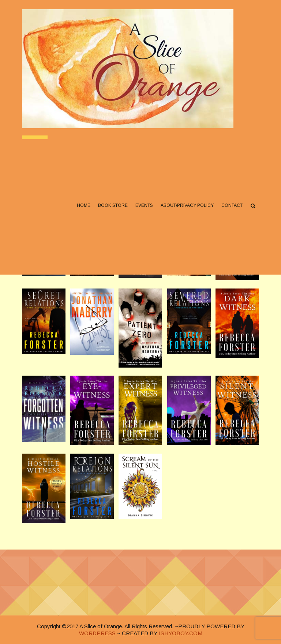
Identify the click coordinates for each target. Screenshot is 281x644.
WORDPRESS (97, 633)
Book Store (113, 205)
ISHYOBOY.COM (181, 633)
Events (144, 205)
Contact (232, 205)
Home (84, 205)
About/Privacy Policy (187, 205)
